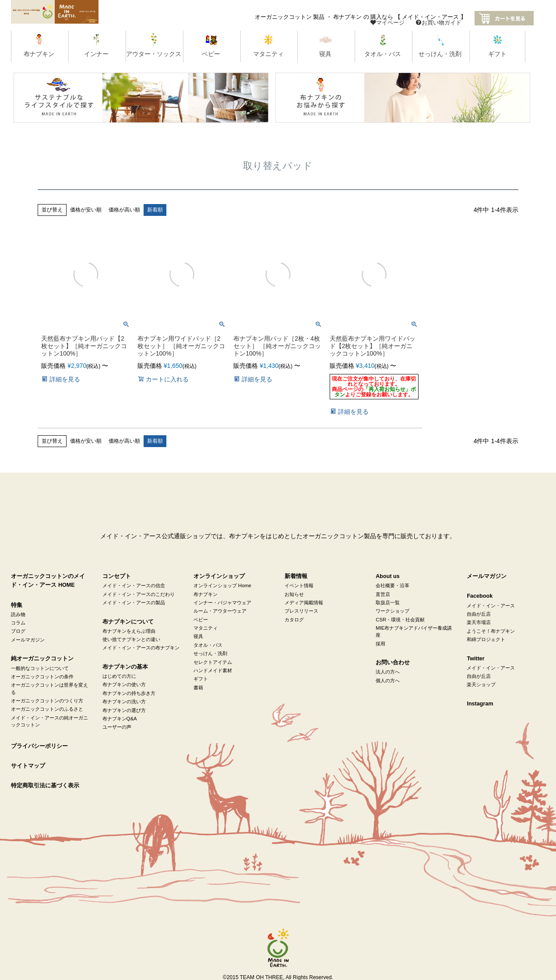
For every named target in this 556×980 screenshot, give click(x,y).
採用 (380, 644)
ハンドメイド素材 (213, 670)
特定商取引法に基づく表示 (45, 786)
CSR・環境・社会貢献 (400, 620)
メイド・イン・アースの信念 (134, 585)
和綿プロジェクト (486, 639)
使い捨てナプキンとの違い (131, 639)
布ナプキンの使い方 (124, 684)
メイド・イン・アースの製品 (134, 603)
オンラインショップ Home (222, 585)
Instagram (480, 704)
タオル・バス (208, 645)
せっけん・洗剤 (210, 653)
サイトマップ (28, 766)
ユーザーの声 (117, 727)
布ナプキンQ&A (120, 719)
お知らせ (294, 594)
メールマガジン (28, 640)
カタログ (294, 620)
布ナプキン (206, 594)
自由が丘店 (479, 614)
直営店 (383, 594)
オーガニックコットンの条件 (42, 677)
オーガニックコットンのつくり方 (47, 701)
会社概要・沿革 (392, 585)
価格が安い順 (86, 210)
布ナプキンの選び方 (124, 710)
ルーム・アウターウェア (220, 611)
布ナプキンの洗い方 (124, 702)
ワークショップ (392, 611)
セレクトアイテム (213, 662)
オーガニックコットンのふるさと (47, 709)
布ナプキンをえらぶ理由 (129, 631)
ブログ (18, 631)
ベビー (201, 620)
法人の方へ (388, 672)
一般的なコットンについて (40, 668)
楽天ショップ (481, 684)
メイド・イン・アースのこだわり (139, 594)
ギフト (201, 679)
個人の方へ (388, 680)
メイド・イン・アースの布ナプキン (141, 648)
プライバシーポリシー (39, 746)
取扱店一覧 (388, 603)
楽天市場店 (479, 622)
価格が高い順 (124, 210)
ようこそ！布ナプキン (491, 631)
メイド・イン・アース (491, 606)
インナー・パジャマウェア (222, 603)
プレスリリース (301, 611)
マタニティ (206, 628)
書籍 (198, 687)
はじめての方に (119, 676)
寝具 (198, 636)
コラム (18, 623)
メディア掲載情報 (304, 603)
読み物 (18, 614)
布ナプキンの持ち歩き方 (129, 693)
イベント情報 (299, 585)
